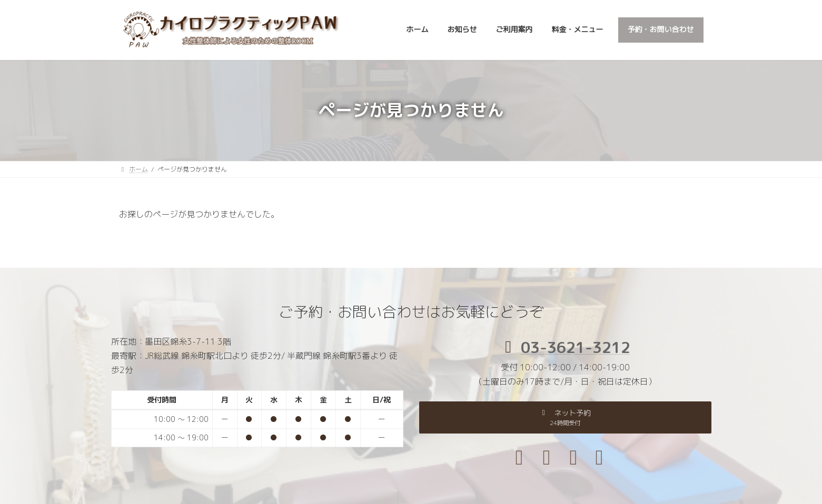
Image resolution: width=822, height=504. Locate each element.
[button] (565, 417)
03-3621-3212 (576, 347)
